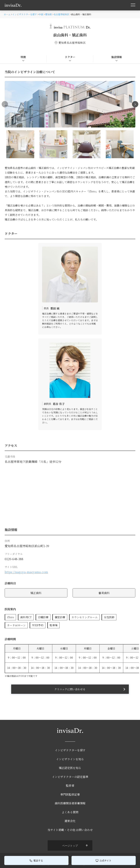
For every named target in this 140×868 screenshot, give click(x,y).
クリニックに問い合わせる (70, 689)
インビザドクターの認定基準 (70, 777)
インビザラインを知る (70, 759)
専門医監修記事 (70, 794)
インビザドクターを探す (70, 750)
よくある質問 (70, 812)
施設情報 (117, 57)
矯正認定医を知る (70, 768)
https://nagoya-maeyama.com (26, 572)
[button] (135, 104)
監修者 (70, 785)
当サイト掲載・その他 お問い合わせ (70, 830)
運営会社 (70, 821)
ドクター (70, 57)
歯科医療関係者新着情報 (70, 803)
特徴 (23, 57)
